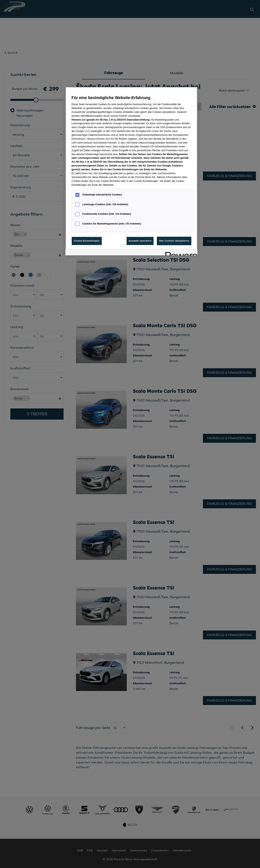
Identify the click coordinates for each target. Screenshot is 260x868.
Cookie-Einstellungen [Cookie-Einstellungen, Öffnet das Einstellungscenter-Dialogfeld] (87, 241)
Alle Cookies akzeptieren (174, 241)
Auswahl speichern (140, 241)
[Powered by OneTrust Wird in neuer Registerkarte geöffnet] (180, 253)
